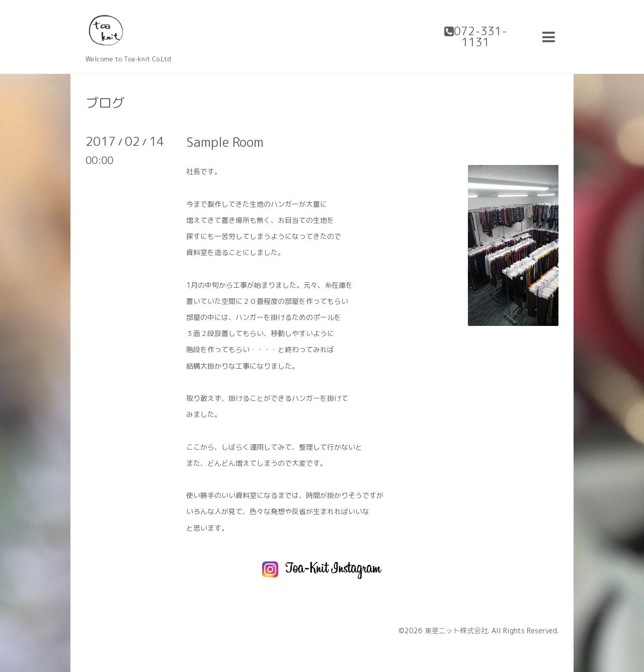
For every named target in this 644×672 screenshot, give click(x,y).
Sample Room (225, 142)
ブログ (105, 103)
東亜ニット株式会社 (456, 631)
